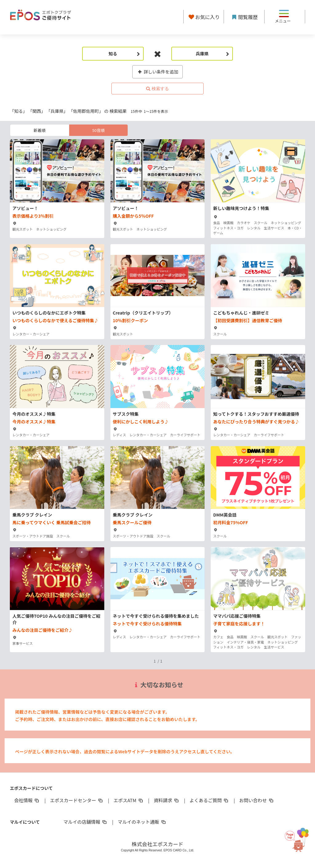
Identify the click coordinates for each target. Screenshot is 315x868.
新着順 (40, 130)
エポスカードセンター (77, 800)
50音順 (98, 130)
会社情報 (27, 800)
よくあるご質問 (209, 800)
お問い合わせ (257, 800)
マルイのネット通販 (142, 822)
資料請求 (167, 800)
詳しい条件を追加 (158, 72)
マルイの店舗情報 (86, 822)
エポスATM (129, 800)
